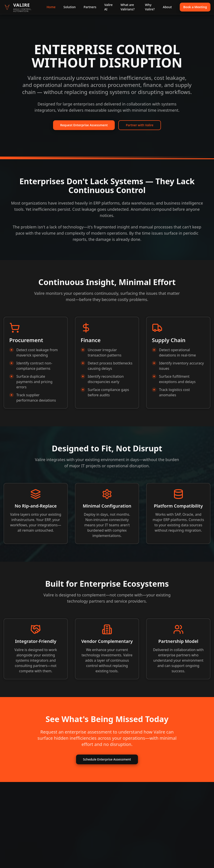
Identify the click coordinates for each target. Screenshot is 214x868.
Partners (90, 7)
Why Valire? (150, 7)
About (167, 7)
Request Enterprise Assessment (84, 125)
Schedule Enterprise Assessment (107, 759)
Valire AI (109, 7)
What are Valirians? (127, 7)
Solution (70, 7)
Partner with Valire (140, 125)
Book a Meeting (195, 7)
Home (51, 7)
